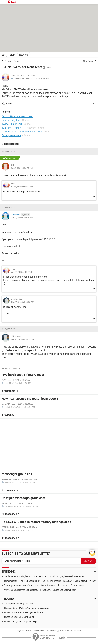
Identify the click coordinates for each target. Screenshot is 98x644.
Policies (77, 631)
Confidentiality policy (55, 631)
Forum (12, 55)
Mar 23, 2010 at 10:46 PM (37, 79)
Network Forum (35, 128)
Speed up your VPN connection (19, 617)
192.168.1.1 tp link (12, 128)
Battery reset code (12, 135)
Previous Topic (12, 61)
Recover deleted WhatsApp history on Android (27, 608)
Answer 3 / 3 (8, 329)
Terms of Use (38, 631)
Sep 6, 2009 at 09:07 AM (22, 187)
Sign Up (21, 631)
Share (9, 103)
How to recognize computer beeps (21, 621)
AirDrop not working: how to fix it (20, 604)
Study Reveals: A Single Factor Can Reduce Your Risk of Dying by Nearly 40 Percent (44, 576)
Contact (69, 631)
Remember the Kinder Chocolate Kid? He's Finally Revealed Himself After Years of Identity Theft (50, 581)
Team (28, 631)
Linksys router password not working (22, 132)
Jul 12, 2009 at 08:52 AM (22, 272)
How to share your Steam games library (24, 612)
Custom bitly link (11, 120)
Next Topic (88, 61)
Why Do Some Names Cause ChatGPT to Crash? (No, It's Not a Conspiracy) (41, 590)
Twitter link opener (12, 124)
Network (23, 55)
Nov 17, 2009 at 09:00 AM (23, 302)
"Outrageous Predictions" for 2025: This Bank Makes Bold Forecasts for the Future (44, 585)
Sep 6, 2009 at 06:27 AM (22, 168)
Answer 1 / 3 (8, 152)
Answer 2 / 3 (8, 207)
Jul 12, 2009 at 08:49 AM (22, 218)
